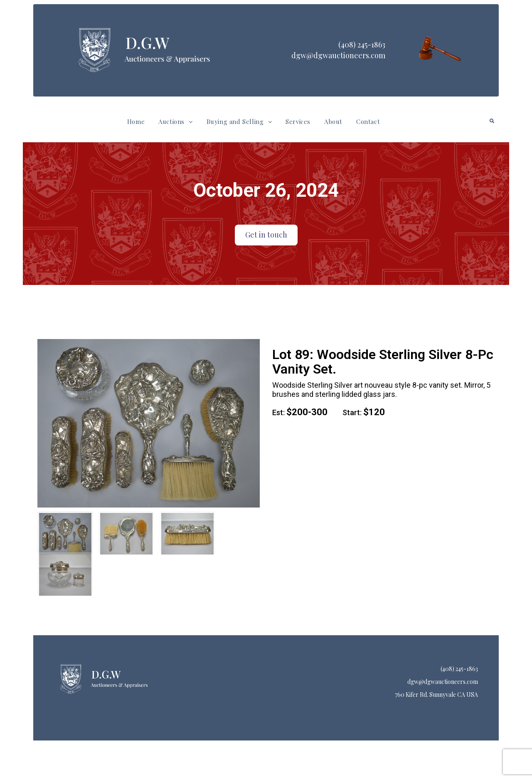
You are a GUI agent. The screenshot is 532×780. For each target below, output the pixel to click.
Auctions (175, 121)
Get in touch (266, 235)
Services (298, 121)
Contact (368, 121)
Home (136, 121)
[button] (175, 122)
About (333, 121)
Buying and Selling (239, 121)
